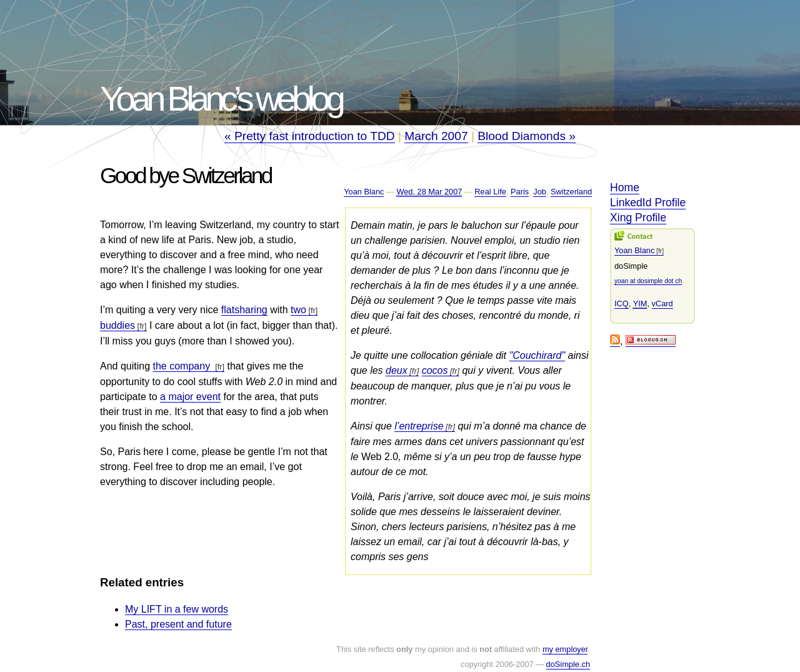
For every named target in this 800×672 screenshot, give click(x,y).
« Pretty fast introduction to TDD (310, 136)
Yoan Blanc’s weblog (221, 98)
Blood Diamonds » (527, 136)
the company (183, 366)
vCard (662, 303)
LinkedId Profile (648, 203)
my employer (565, 649)
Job (540, 192)
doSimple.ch (568, 664)
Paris (520, 192)
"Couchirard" (537, 355)
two (298, 310)
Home (625, 188)
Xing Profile (638, 218)
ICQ (622, 303)
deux (397, 370)
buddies (117, 325)
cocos (435, 370)
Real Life (490, 192)
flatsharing (244, 310)
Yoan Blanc (364, 192)
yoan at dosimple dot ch (648, 281)
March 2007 (436, 136)
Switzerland (571, 192)
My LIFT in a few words (177, 609)
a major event (190, 397)
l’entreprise (419, 426)
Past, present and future (178, 624)
